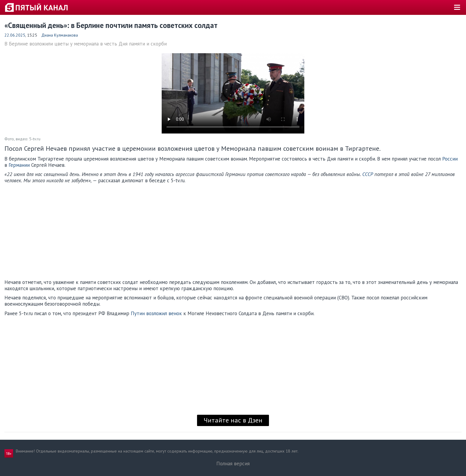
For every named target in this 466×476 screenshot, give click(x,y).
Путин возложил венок (156, 313)
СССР (368, 174)
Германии (20, 165)
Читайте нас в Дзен (233, 420)
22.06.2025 (15, 35)
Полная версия (233, 464)
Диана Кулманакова (60, 35)
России (450, 159)
